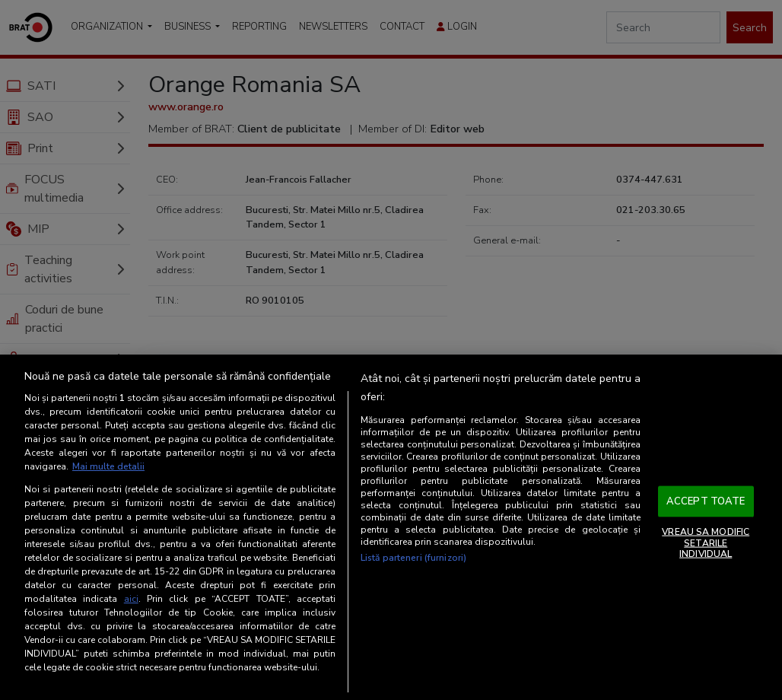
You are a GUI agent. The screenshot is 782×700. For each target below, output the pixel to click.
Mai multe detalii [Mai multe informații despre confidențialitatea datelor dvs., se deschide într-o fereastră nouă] (108, 466)
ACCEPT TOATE (706, 501)
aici (131, 599)
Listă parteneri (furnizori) (413, 558)
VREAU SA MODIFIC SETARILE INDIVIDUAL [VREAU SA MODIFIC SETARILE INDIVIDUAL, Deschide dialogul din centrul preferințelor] (706, 543)
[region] (391, 527)
